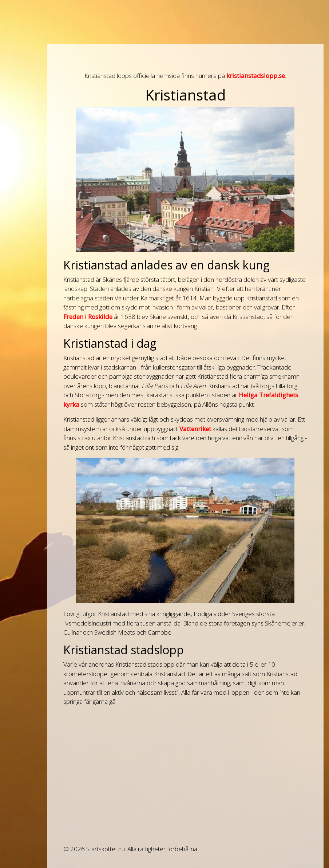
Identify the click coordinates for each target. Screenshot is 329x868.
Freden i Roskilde (88, 317)
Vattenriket (195, 429)
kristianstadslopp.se (256, 76)
